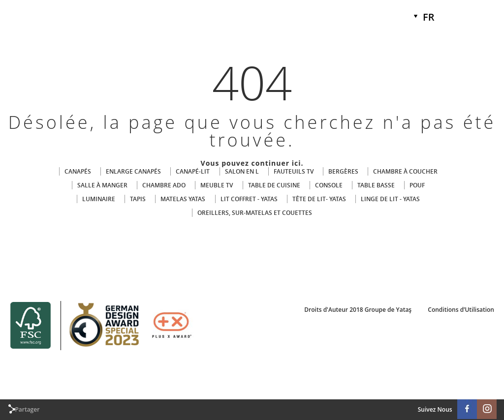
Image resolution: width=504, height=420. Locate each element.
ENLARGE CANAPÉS (133, 171)
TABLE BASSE (376, 185)
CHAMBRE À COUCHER (405, 171)
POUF (417, 185)
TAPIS (138, 199)
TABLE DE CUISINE (274, 185)
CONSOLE (329, 185)
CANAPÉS (78, 171)
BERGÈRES (343, 171)
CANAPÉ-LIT (193, 171)
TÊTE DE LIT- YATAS (319, 199)
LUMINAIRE (99, 199)
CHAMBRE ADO (164, 185)
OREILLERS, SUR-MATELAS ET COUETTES (255, 213)
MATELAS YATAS (183, 199)
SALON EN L (242, 171)
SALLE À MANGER (102, 185)
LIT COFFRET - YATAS (249, 199)
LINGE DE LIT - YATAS (390, 199)
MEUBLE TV (217, 185)
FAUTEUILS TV (294, 171)
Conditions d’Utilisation (461, 310)
